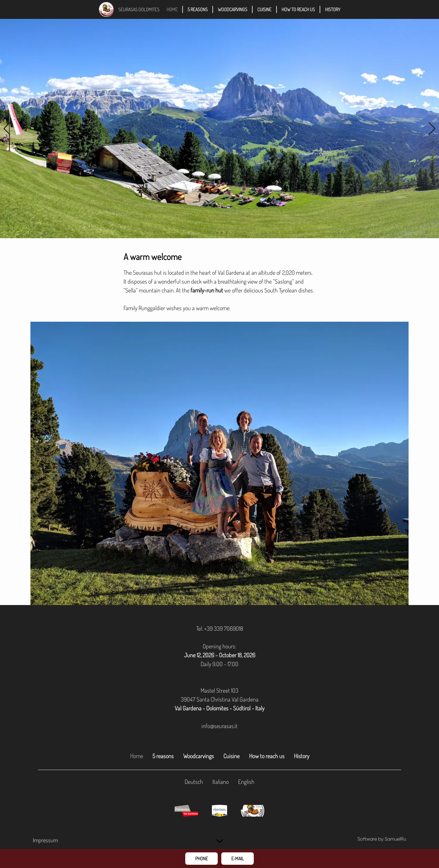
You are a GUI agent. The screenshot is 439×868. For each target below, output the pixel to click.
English (246, 782)
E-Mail (238, 859)
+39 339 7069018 (224, 628)
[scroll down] (220, 841)
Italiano (221, 782)
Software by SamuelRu (382, 839)
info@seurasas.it (219, 726)
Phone (202, 859)
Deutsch (194, 782)
